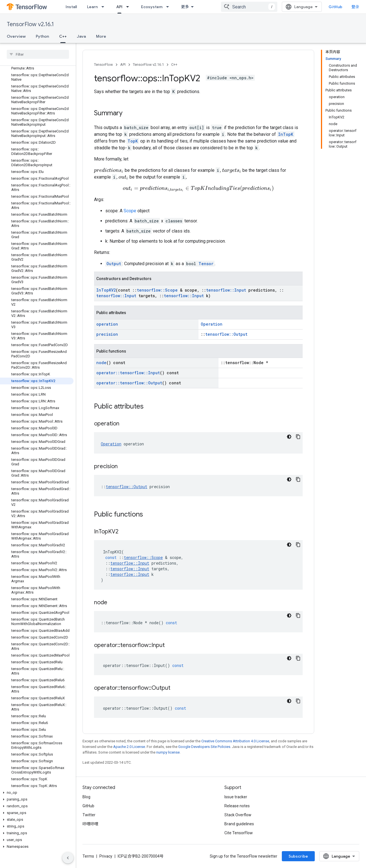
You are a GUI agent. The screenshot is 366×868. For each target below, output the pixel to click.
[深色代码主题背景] (289, 439)
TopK (133, 141)
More (101, 36)
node (101, 365)
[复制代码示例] (298, 439)
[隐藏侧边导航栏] (68, 858)
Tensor (206, 266)
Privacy (106, 858)
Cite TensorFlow (239, 835)
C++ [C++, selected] (63, 36)
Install (71, 7)
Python (42, 36)
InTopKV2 (106, 292)
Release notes (237, 808)
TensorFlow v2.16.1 (30, 24)
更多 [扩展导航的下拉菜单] (185, 7)
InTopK (286, 134)
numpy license (168, 755)
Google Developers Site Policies (204, 749)
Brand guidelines (239, 826)
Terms (88, 858)
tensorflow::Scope (157, 292)
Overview (16, 36)
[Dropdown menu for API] (129, 7)
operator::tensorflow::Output (129, 385)
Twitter (89, 817)
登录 (355, 7)
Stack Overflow (238, 817)
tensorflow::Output (226, 336)
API (123, 65)
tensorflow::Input (226, 292)
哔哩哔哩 (90, 826)
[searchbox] (38, 54)
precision (107, 336)
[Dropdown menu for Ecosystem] (169, 7)
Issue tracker (236, 799)
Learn (92, 7)
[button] (37, 793)
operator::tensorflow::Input (128, 375)
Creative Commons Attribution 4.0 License (235, 743)
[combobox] (249, 7)
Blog (86, 799)
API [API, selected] (119, 7)
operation (107, 326)
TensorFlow (103, 65)
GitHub (335, 7)
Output (114, 266)
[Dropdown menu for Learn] (104, 7)
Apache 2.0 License (129, 749)
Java (81, 36)
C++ (174, 65)
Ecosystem (152, 7)
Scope (130, 213)
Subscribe (298, 858)
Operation (212, 326)
